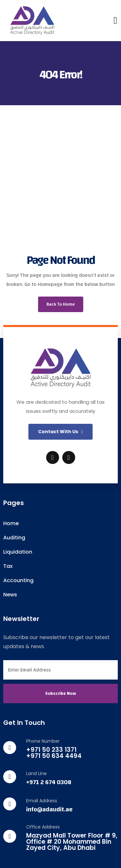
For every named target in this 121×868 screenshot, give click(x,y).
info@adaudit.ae (49, 810)
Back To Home (61, 304)
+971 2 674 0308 (49, 782)
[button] (60, 432)
